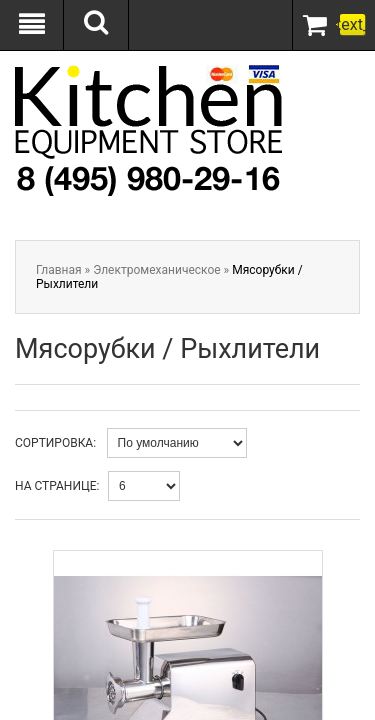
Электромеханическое (156, 270)
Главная (59, 270)
